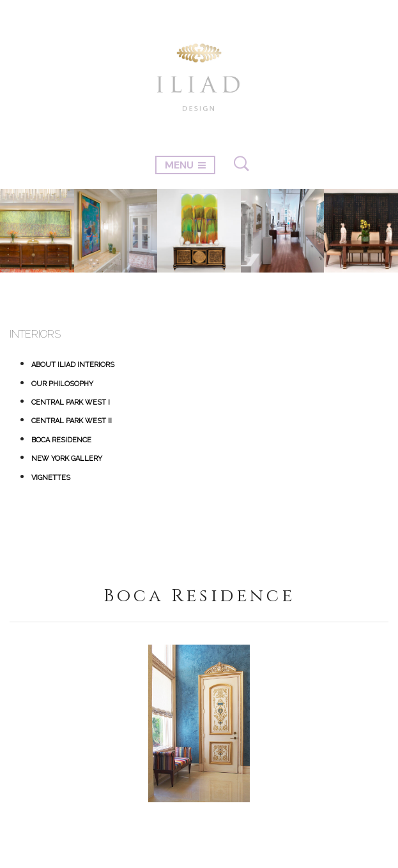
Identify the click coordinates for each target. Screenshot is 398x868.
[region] (199, 723)
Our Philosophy (62, 384)
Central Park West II (72, 421)
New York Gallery (67, 459)
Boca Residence (61, 440)
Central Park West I (71, 402)
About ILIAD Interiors (73, 365)
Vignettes (51, 478)
